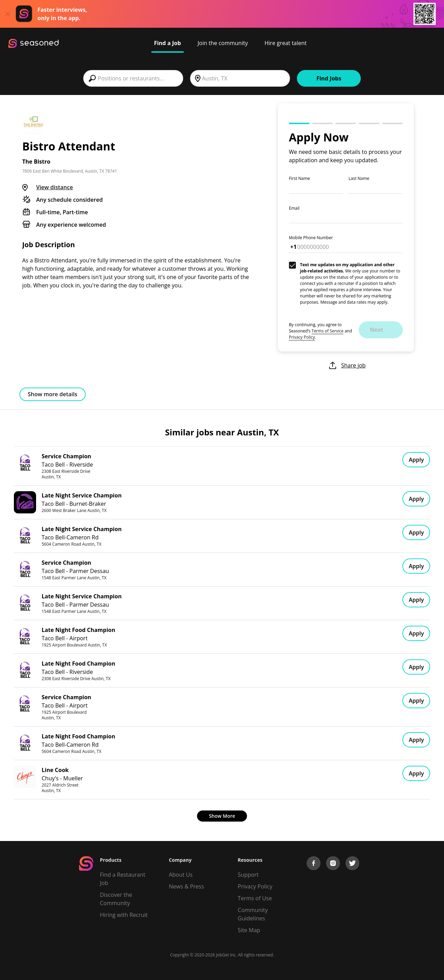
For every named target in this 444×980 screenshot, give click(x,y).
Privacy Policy (302, 337)
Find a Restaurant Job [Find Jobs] (123, 879)
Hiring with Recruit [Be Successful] (124, 915)
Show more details (53, 394)
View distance (54, 187)
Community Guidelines (253, 914)
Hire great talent (285, 43)
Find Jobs (329, 78)
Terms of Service (327, 331)
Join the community (223, 43)
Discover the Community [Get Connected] (116, 899)
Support (248, 875)
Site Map (249, 930)
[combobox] (133, 78)
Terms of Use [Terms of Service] (255, 898)
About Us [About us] (181, 875)
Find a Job (168, 43)
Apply (416, 460)
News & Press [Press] (186, 886)
